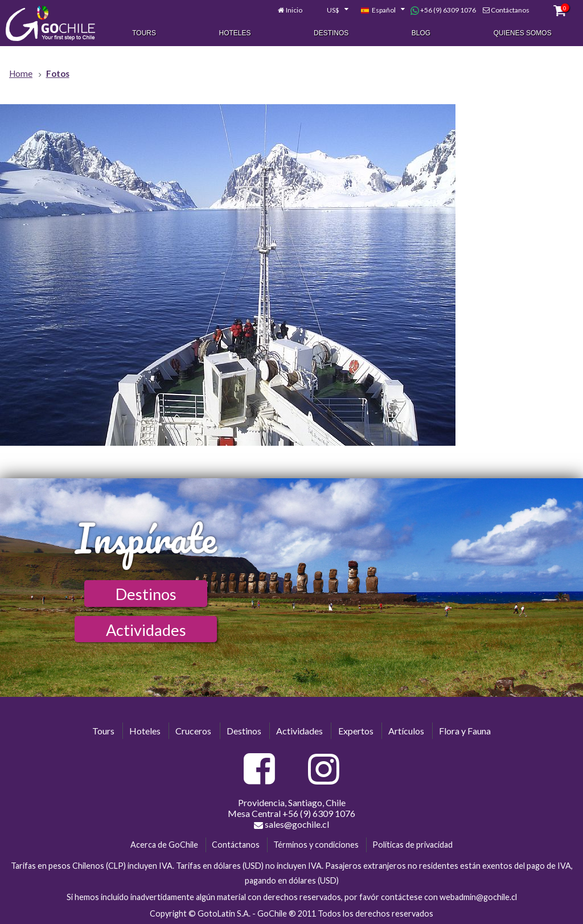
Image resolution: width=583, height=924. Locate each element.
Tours (144, 33)
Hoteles (235, 33)
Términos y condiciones (316, 845)
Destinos (331, 33)
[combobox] (331, 10)
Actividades (146, 630)
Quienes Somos (523, 33)
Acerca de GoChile (164, 845)
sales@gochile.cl (291, 824)
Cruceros (193, 731)
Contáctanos (510, 10)
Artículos (406, 731)
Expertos (356, 731)
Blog (421, 33)
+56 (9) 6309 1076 (443, 10)
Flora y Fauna (465, 731)
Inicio (294, 10)
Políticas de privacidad (412, 845)
